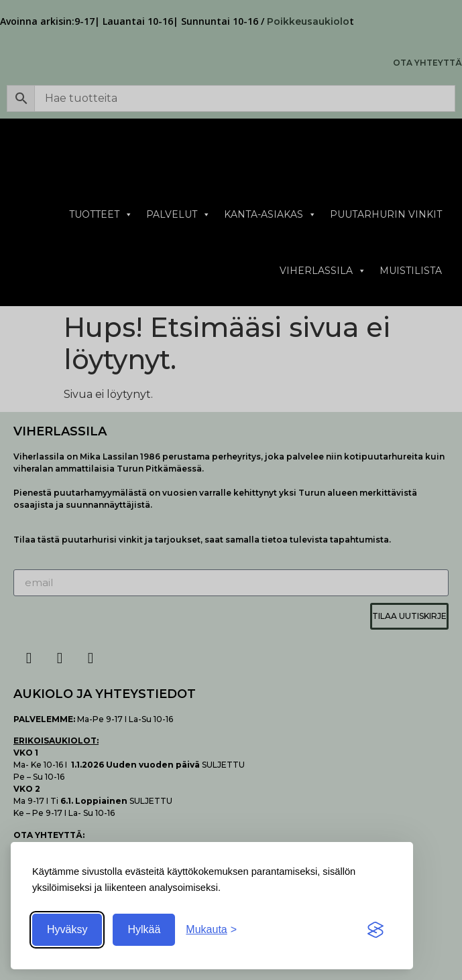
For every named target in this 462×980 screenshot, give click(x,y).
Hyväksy (67, 929)
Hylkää (144, 929)
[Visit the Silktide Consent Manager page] (376, 930)
